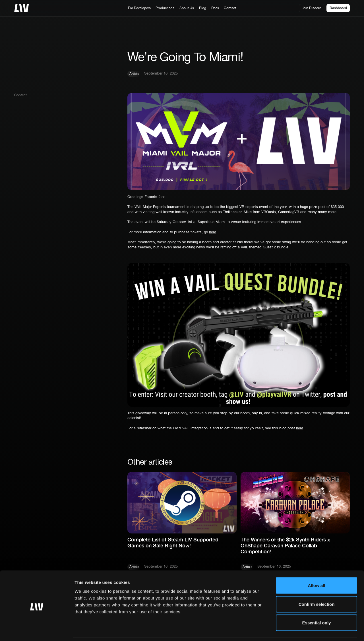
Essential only (317, 604)
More (288, 630)
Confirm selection (317, 585)
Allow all (317, 566)
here (213, 232)
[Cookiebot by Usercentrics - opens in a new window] (37, 630)
